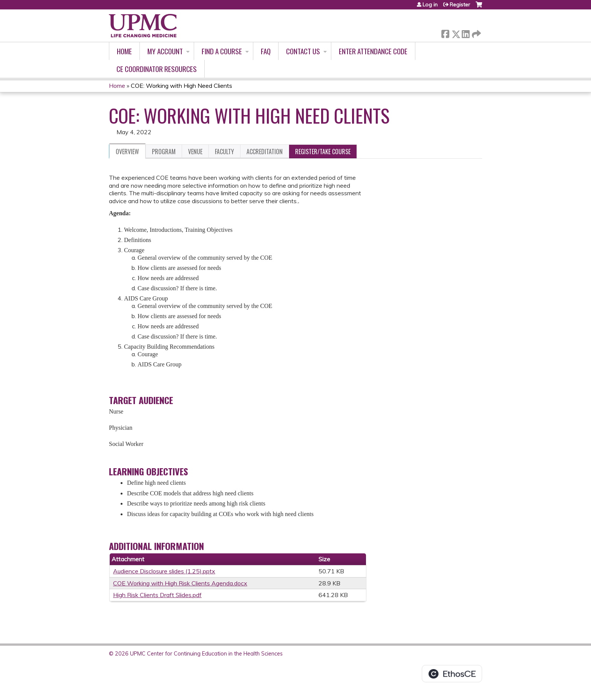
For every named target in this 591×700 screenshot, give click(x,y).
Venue (195, 152)
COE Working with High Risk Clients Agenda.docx (180, 583)
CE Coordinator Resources (157, 69)
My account (165, 51)
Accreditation (265, 152)
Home (124, 51)
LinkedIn (465, 33)
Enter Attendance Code (373, 51)
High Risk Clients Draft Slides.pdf (157, 595)
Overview (127, 152)
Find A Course (222, 51)
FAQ (266, 51)
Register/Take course (323, 152)
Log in (430, 5)
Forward (476, 33)
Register (460, 5)
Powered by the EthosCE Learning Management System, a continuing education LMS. (452, 674)
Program (164, 152)
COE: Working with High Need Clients (181, 86)
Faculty (224, 152)
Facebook (445, 33)
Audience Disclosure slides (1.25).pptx (164, 571)
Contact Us (303, 51)
